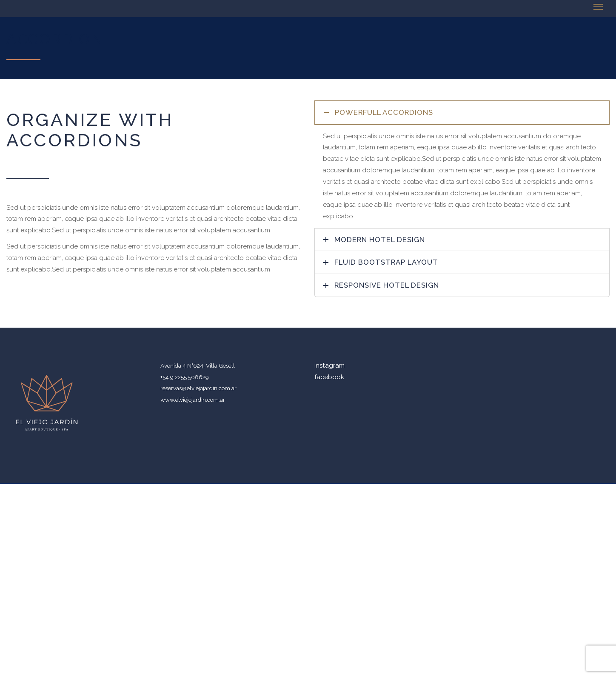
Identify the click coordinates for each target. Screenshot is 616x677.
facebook (329, 377)
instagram (329, 366)
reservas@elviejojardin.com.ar (198, 388)
